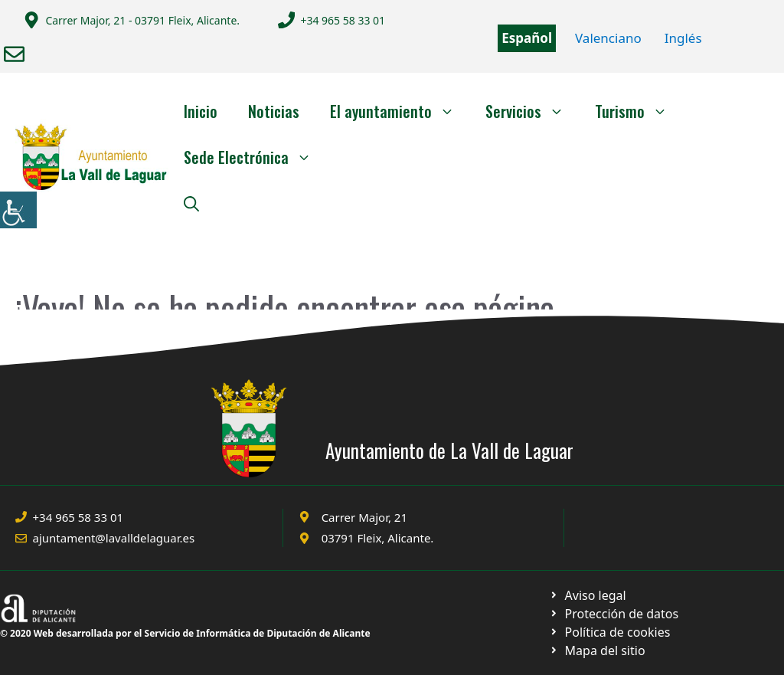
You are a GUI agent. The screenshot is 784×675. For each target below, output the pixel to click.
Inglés (683, 38)
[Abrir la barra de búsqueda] (191, 203)
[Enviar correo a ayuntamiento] (14, 54)
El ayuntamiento (400, 111)
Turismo (639, 111)
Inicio (201, 111)
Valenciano (608, 38)
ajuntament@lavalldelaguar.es (114, 538)
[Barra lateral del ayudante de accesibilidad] (18, 210)
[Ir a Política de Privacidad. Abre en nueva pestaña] (588, 595)
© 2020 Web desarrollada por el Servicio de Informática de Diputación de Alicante (185, 633)
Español (527, 38)
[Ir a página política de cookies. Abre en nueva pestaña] (614, 614)
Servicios (532, 111)
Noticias (274, 111)
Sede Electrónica (255, 157)
